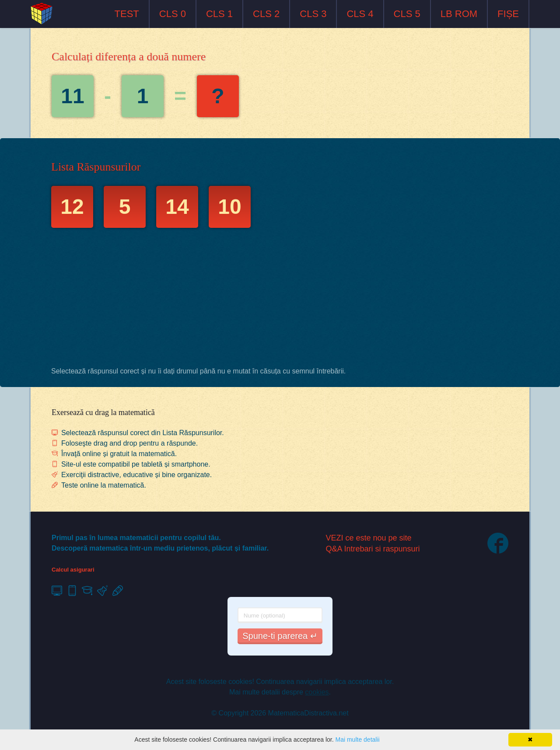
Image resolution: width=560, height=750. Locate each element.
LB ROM (459, 14)
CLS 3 (313, 14)
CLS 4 (360, 14)
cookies (317, 692)
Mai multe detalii (357, 740)
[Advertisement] (280, 300)
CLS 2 (266, 14)
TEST (127, 14)
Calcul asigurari (73, 570)
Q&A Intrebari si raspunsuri (373, 549)
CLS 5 (407, 14)
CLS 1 (219, 14)
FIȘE (508, 14)
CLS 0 (173, 14)
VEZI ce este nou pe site (369, 538)
